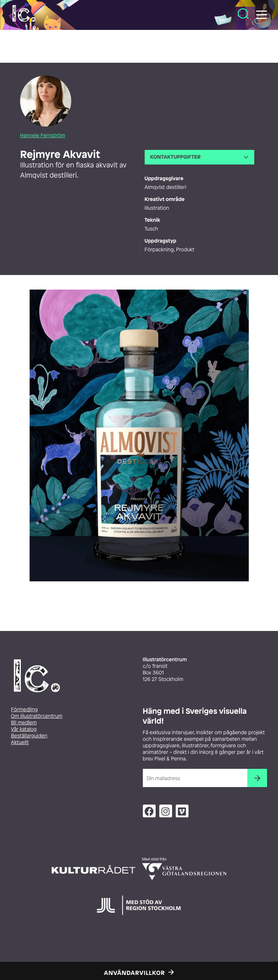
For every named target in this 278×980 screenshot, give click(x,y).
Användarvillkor (135, 973)
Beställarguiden (29, 736)
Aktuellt (20, 742)
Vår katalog (24, 729)
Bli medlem (24, 723)
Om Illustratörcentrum (37, 716)
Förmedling (24, 710)
